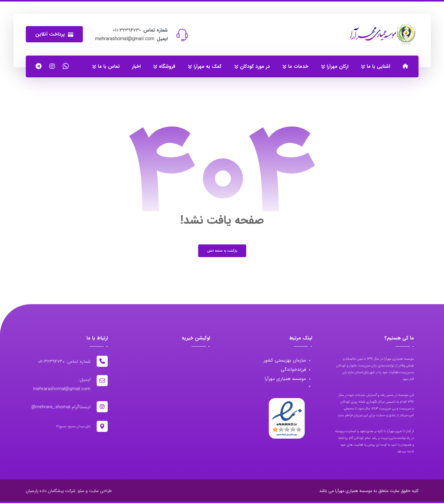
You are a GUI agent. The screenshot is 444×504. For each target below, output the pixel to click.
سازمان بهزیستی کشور (284, 361)
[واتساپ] (66, 66)
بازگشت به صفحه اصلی (222, 251)
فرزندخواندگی (293, 370)
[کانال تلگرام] (39, 66)
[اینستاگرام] (52, 66)
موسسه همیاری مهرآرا (285, 379)
